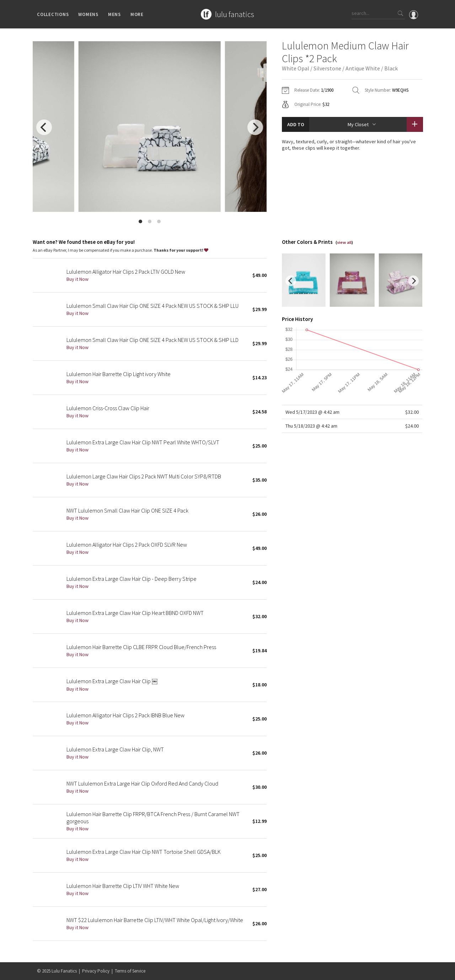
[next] (255, 127)
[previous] (44, 127)
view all (344, 242)
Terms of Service (130, 971)
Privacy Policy (96, 971)
